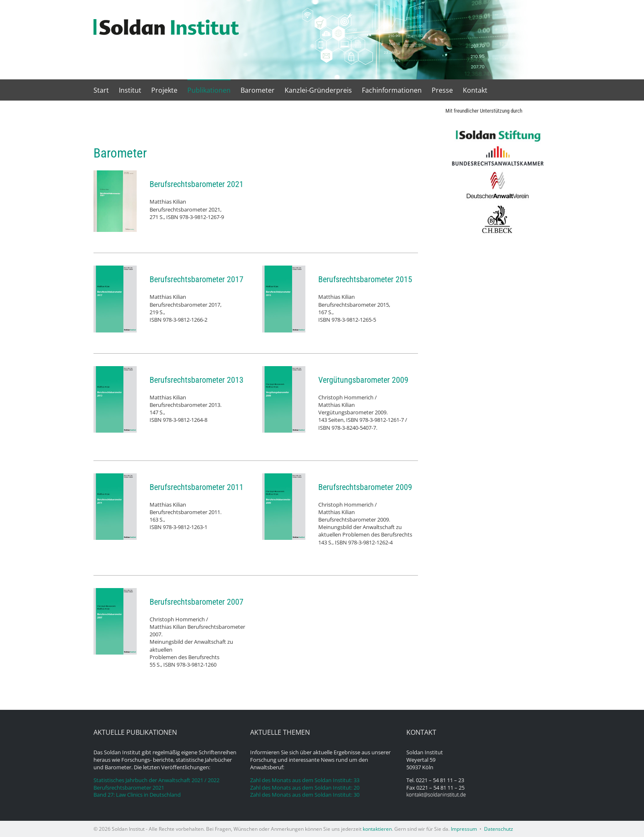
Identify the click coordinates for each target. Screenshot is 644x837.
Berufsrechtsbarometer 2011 (197, 487)
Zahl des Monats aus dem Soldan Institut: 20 (305, 788)
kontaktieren (377, 829)
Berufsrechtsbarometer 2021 (197, 184)
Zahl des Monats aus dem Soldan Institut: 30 (305, 795)
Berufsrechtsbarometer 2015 (365, 279)
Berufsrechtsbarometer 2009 (365, 487)
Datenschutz (499, 829)
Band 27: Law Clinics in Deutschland (137, 795)
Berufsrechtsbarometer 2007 (197, 602)
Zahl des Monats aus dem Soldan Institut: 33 (305, 780)
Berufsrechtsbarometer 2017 (197, 279)
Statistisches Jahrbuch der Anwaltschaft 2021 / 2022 (156, 780)
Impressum (464, 829)
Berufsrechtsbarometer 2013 (197, 380)
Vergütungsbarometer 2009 (363, 380)
